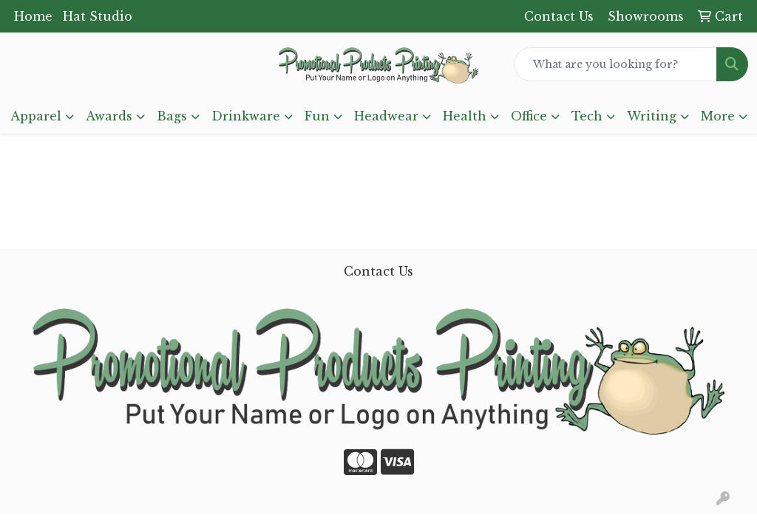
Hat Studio (98, 16)
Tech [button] (587, 116)
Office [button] (529, 116)
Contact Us (378, 271)
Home (33, 16)
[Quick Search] (615, 64)
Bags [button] (172, 116)
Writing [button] (652, 116)
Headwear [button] (386, 116)
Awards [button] (109, 116)
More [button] (718, 116)
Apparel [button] (36, 116)
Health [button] (465, 116)
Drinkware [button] (246, 116)
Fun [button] (317, 116)
